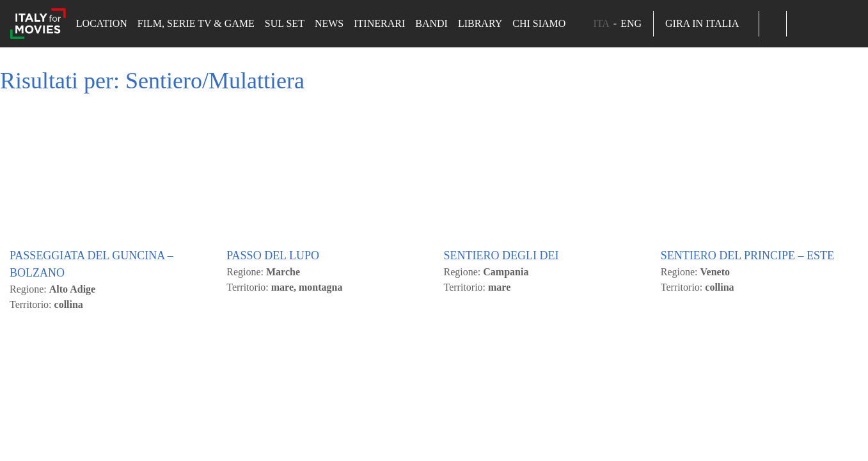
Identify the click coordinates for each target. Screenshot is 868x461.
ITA (601, 23)
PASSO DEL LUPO (273, 420)
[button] (773, 24)
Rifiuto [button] (132, 164)
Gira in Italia (706, 23)
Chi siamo (539, 23)
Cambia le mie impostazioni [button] (228, 164)
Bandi (431, 23)
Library (480, 23)
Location (102, 23)
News (329, 23)
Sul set (285, 23)
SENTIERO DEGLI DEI (501, 420)
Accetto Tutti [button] (68, 164)
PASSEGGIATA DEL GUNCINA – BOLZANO (91, 429)
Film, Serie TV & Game (196, 23)
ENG (631, 23)
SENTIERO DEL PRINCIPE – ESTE (747, 420)
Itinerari (379, 23)
